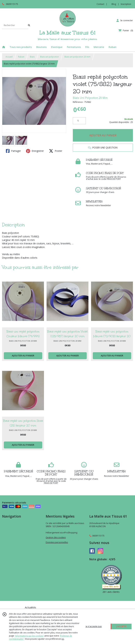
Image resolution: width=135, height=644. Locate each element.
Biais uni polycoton (50, 57)
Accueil (9, 57)
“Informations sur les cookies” (29, 636)
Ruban (21, 57)
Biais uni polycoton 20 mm (77, 57)
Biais (32, 57)
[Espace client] (125, 20)
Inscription (126, 4)
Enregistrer (35, 151)
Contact (100, 4)
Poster (56, 151)
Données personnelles (57, 542)
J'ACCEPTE (121, 626)
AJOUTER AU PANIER (103, 135)
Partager (13, 151)
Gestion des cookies (56, 537)
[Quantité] (79, 121)
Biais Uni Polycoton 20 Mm (90, 98)
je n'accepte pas (94, 626)
